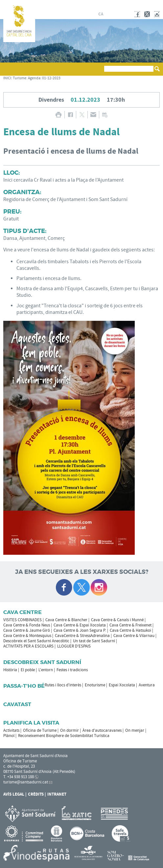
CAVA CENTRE (23, 612)
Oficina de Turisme (40, 730)
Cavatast (17, 704)
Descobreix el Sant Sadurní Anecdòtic (36, 641)
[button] (9, 72)
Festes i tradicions (72, 670)
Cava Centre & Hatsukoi (130, 630)
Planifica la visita (31, 723)
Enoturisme (95, 685)
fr (116, 14)
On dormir (70, 730)
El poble (28, 670)
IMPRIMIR (58, 115)
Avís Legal (14, 794)
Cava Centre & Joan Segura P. (80, 630)
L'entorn (46, 670)
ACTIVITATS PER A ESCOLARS (28, 646)
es (108, 14)
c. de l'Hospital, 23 (19, 766)
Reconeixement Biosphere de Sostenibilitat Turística (64, 736)
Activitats (11, 730)
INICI (7, 78)
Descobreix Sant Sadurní (42, 662)
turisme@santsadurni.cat (26, 782)
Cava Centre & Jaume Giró (27, 630)
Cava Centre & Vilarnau (134, 636)
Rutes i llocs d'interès (63, 685)
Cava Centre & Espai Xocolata (80, 625)
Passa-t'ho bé (24, 686)
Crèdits (36, 794)
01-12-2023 (51, 78)
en (124, 14)
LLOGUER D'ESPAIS (74, 646)
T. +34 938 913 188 (19, 777)
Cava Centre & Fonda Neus (27, 625)
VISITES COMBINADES (23, 620)
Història (10, 670)
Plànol (9, 736)
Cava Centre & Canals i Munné (117, 620)
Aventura (147, 685)
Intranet (57, 794)
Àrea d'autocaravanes (102, 730)
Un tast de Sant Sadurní (94, 641)
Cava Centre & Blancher (66, 620)
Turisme (20, 78)
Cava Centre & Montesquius (27, 636)
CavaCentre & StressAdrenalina (82, 636)
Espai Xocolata (122, 685)
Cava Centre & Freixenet (130, 625)
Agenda (34, 78)
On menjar (135, 730)
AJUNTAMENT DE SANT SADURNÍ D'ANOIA (132, 5)
